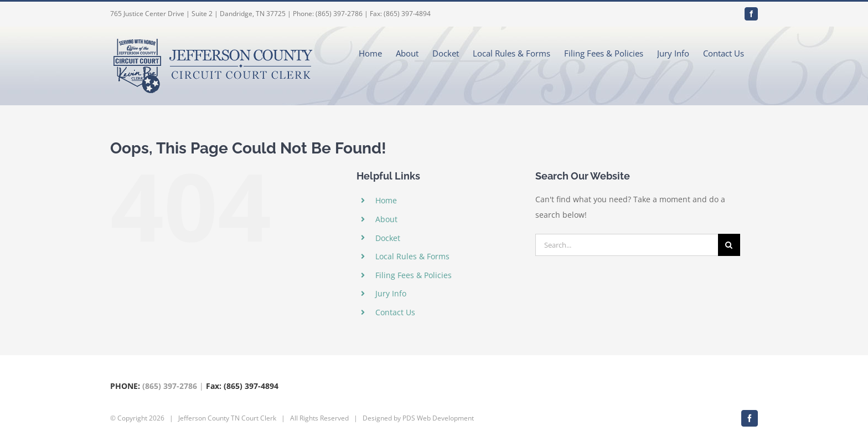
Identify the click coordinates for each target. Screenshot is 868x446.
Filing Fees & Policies (414, 275)
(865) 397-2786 (170, 386)
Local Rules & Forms (412, 256)
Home (386, 200)
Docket (388, 238)
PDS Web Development (438, 418)
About (386, 219)
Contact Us (395, 312)
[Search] (729, 245)
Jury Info (391, 293)
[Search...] (627, 245)
